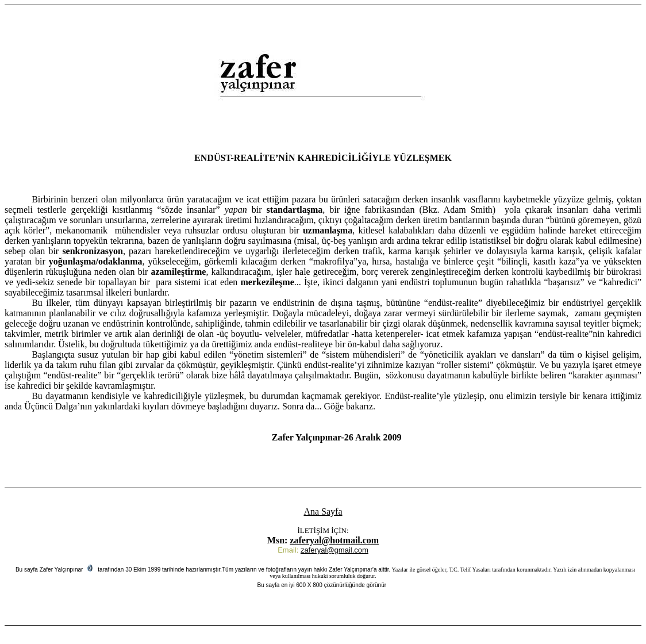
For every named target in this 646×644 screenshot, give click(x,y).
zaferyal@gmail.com (334, 550)
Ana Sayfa (323, 511)
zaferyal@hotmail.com (334, 540)
